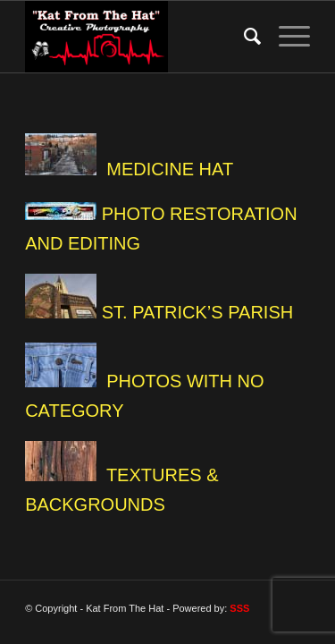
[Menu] (285, 37)
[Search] (243, 37)
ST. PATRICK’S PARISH (197, 312)
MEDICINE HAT (170, 169)
